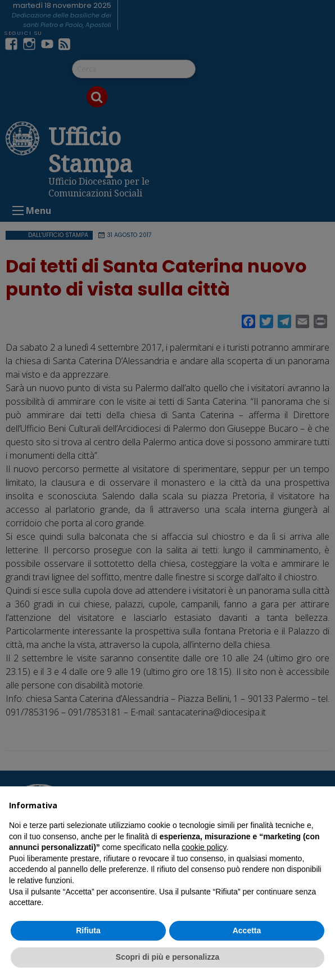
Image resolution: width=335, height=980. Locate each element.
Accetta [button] (247, 930)
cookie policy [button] (204, 847)
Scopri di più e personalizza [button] (168, 957)
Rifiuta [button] (88, 930)
